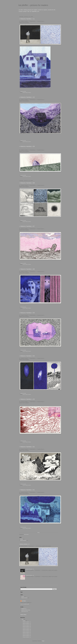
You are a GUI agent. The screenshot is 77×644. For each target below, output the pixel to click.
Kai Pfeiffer (24, 601)
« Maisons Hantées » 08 (27, 183)
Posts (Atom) (26, 534)
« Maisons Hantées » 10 (27, 97)
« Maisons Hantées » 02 (27, 447)
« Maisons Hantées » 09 (27, 146)
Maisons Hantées (28, 92)
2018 (23, 619)
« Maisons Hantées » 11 (27, 19)
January (24, 621)
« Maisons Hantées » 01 (27, 490)
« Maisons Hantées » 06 (27, 269)
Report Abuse (23, 615)
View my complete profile (25, 604)
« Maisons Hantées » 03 (27, 399)
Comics (24, 92)
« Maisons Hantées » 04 (27, 356)
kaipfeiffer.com (24, 609)
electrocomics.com (25, 611)
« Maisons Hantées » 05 (27, 313)
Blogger (43, 641)
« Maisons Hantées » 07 (27, 226)
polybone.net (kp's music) (26, 610)
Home (38, 533)
